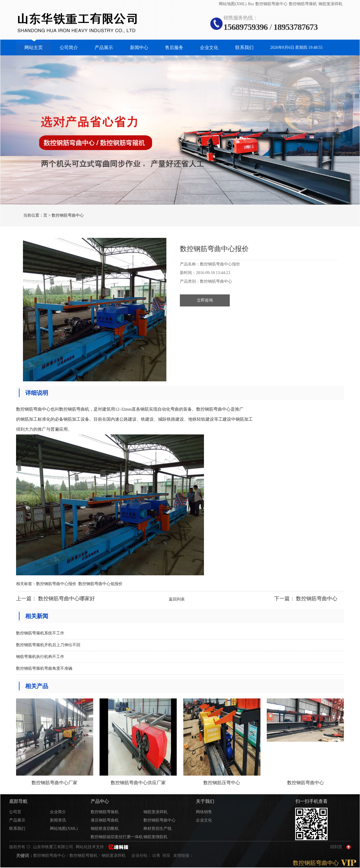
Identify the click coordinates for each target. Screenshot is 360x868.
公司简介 (69, 47)
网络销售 (204, 812)
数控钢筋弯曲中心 (271, 4)
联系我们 (244, 47)
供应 (167, 856)
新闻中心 (139, 47)
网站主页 (34, 47)
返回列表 (177, 599)
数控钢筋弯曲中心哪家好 (67, 599)
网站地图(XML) (233, 4)
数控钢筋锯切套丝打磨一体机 (117, 837)
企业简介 (58, 812)
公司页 (15, 812)
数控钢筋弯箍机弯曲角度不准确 (44, 668)
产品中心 (100, 801)
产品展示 (104, 47)
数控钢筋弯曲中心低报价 (100, 584)
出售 (157, 856)
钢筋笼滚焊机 (330, 4)
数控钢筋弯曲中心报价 (56, 584)
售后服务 (174, 47)
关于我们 (205, 801)
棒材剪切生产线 (157, 829)
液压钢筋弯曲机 (105, 820)
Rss (251, 4)
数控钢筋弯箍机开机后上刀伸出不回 (48, 645)
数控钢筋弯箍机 (303, 4)
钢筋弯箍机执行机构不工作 (40, 657)
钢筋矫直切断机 (105, 829)
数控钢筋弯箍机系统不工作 (40, 633)
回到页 (336, 847)
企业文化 (209, 47)
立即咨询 (205, 300)
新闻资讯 (58, 820)
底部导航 (18, 801)
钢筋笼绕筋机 (155, 837)
